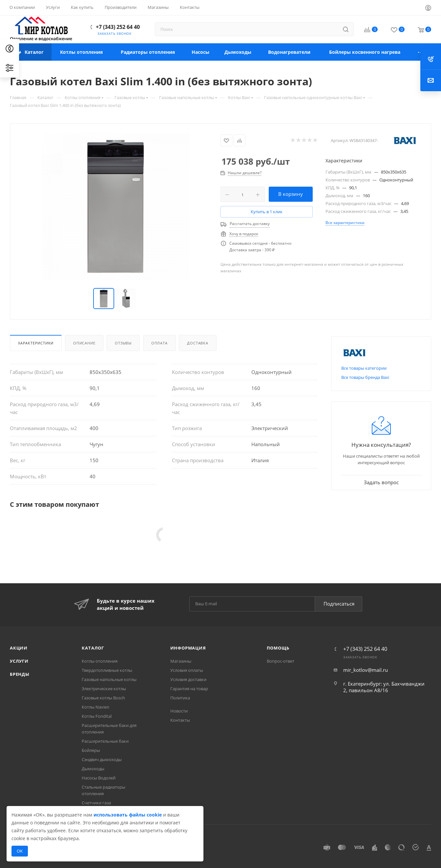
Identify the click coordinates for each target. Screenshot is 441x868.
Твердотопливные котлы (107, 670)
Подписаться (339, 604)
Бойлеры (91, 750)
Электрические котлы (104, 689)
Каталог (93, 648)
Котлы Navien (95, 707)
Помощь (278, 648)
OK (20, 851)
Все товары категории (364, 368)
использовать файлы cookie (128, 815)
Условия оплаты (187, 670)
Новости (179, 711)
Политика (180, 698)
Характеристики (36, 343)
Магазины (181, 661)
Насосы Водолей (99, 778)
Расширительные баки (105, 741)
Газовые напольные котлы (109, 679)
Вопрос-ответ (281, 661)
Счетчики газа (96, 803)
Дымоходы (93, 769)
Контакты (180, 720)
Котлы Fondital (97, 716)
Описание (84, 343)
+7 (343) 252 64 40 (118, 27)
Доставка (198, 343)
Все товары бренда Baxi (365, 377)
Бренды (20, 674)
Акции (19, 648)
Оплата (159, 343)
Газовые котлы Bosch (103, 698)
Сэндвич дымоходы (102, 759)
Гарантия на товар (189, 689)
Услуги (19, 661)
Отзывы (123, 343)
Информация (188, 648)
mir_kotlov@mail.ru (366, 670)
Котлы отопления (100, 661)
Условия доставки (188, 679)
